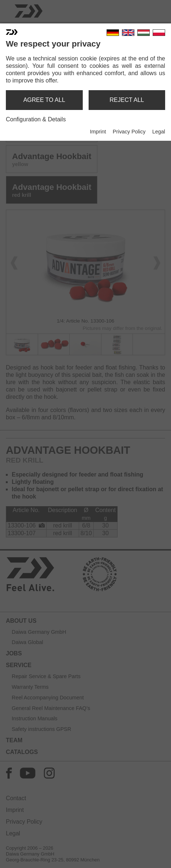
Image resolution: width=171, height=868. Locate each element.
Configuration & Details (36, 119)
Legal (159, 132)
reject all (127, 100)
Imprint (98, 132)
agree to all (44, 100)
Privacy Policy (129, 132)
